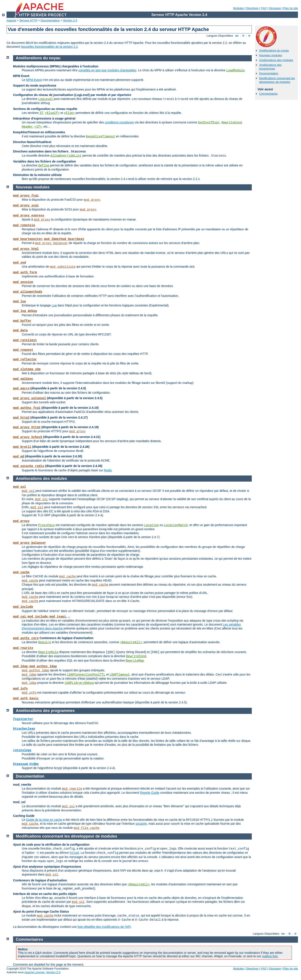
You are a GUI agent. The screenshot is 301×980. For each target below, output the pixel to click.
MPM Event (34, 80)
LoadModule (235, 70)
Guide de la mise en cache (44, 820)
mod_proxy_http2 (27, 427)
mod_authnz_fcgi (27, 408)
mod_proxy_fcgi (26, 196)
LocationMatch (176, 525)
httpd (74, 853)
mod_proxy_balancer (52, 243)
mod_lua (19, 301)
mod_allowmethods (28, 292)
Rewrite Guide (150, 793)
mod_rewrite (23, 648)
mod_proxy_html (26, 249)
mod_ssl (19, 487)
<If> (38, 127)
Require (45, 642)
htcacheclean (24, 729)
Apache (11, 20)
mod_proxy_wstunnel (30, 398)
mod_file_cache (86, 828)
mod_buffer (22, 321)
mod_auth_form (25, 272)
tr (249, 36)
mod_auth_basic (26, 698)
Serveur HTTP (28, 20)
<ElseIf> (52, 113)
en (237, 36)
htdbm (34, 764)
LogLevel (45, 99)
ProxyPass (46, 525)
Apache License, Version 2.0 (42, 972)
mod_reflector (25, 359)
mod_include (23, 607)
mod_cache (21, 572)
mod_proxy (92, 200)
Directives (252, 8)
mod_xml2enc (23, 379)
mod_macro (21, 388)
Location (151, 525)
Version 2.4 (70, 20)
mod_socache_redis (29, 466)
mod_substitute (63, 267)
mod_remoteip (24, 225)
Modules (238, 8)
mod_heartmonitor (28, 239)
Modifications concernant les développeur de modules (277, 80)
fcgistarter (23, 719)
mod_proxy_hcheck (28, 437)
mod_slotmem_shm (27, 369)
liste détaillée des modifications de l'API (104, 927)
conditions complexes (119, 122)
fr (243, 36)
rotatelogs (22, 750)
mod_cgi (19, 617)
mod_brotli (22, 447)
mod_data (20, 330)
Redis (108, 470)
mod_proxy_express (29, 215)
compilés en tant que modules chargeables (107, 70)
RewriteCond (232, 123)
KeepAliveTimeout (100, 137)
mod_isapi (58, 617)
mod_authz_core (26, 638)
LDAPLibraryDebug (79, 683)
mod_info (20, 689)
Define (44, 166)
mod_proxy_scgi (26, 205)
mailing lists (270, 956)
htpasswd (20, 764)
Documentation (50, 20)
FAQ (264, 8)
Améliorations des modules (276, 60)
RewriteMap (135, 661)
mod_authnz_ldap (43, 666)
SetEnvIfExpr (209, 123)
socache (141, 824)
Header (27, 127)
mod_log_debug (25, 311)
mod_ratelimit (25, 340)
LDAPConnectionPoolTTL (86, 675)
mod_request (23, 350)
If (41, 113)
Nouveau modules (271, 55)
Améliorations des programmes (270, 67)
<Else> (69, 113)
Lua (54, 305)
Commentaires (268, 94)
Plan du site (291, 8)
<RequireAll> (131, 642)
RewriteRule (48, 652)
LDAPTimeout (120, 675)
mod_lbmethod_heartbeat (64, 239)
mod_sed (19, 263)
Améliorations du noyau (274, 50)
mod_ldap (20, 666)
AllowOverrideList (66, 156)
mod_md (19, 457)
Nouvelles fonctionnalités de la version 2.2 (49, 47)
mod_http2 (21, 418)
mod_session (23, 282)
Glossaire (275, 8)
